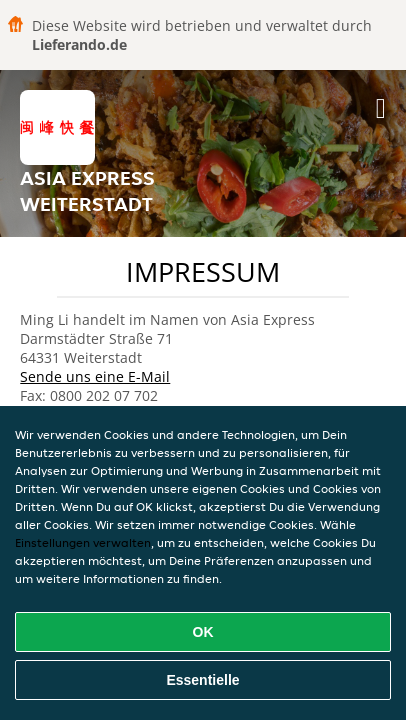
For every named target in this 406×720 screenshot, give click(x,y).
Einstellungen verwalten (83, 542)
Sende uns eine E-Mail (95, 376)
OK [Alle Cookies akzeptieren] (203, 632)
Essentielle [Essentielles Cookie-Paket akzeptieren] (202, 680)
